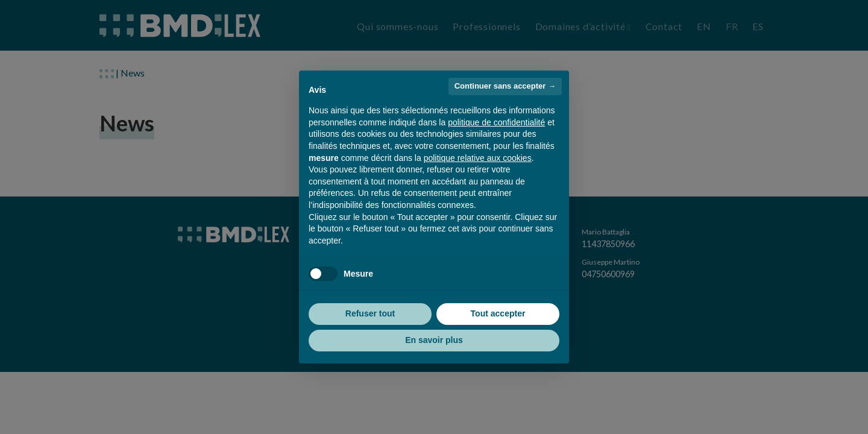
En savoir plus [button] (434, 340)
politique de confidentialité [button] (496, 122)
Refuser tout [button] (370, 313)
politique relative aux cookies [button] (478, 158)
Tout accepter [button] (498, 313)
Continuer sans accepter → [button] (505, 86)
